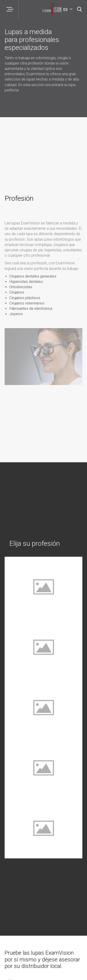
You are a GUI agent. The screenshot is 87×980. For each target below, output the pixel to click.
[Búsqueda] (79, 9)
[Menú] (9, 9)
